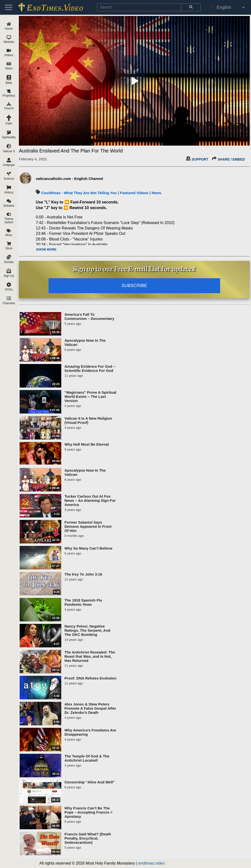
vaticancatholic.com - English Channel (69, 179)
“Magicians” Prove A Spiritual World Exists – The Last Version (90, 396)
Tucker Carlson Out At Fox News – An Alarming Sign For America (90, 500)
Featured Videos (134, 193)
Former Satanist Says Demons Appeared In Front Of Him (88, 526)
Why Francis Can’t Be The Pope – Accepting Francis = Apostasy (88, 812)
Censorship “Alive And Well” (90, 782)
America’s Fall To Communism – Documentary (89, 316)
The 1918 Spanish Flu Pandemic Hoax (83, 602)
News (157, 193)
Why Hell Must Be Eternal (87, 444)
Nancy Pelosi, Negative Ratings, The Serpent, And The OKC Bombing (87, 630)
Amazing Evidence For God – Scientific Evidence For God (90, 368)
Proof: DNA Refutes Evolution (90, 678)
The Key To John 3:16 (83, 574)
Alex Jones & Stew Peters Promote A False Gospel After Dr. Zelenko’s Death (90, 708)
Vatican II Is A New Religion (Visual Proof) (88, 420)
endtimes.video (151, 863)
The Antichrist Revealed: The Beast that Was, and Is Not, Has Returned (90, 656)
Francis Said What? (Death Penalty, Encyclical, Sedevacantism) (88, 838)
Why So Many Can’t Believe (88, 548)
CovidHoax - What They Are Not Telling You (79, 193)
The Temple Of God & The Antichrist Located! (87, 758)
